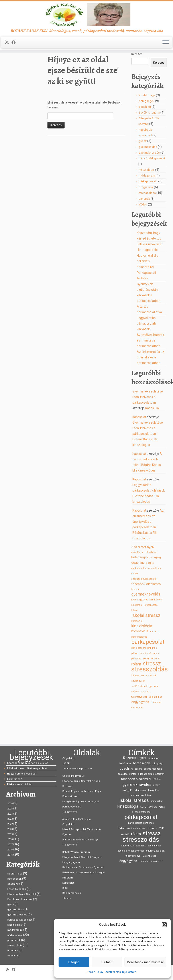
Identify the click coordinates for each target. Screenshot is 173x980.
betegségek (147, 128)
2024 (10, 814)
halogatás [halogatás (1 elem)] (137, 632)
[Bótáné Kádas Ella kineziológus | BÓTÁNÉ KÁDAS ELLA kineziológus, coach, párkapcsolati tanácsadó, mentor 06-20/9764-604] (86, 21)
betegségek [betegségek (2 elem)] (140, 584)
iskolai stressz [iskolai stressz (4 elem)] (146, 642)
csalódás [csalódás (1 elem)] (156, 595)
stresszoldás (147, 220)
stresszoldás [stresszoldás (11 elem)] (150, 696)
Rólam (67, 898)
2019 (10, 834)
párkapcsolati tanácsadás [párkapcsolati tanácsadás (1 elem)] (145, 680)
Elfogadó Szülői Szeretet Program (82, 857)
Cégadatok (69, 758)
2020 (10, 829)
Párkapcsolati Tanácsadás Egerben (83, 867)
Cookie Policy (95, 972)
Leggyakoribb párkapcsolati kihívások (146, 350)
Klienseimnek (71, 796)
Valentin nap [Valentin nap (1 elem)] (155, 724)
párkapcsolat (147, 208)
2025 (10, 809)
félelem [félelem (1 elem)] (135, 616)
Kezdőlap (13, 74)
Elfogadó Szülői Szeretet (22, 894)
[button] (164, 925)
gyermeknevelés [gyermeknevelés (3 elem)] (146, 621)
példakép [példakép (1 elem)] (136, 685)
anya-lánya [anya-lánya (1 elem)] (137, 579)
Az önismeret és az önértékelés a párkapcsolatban (150, 384)
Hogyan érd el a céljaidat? (22, 774)
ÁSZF (66, 763)
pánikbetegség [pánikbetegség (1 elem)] (139, 664)
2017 (10, 845)
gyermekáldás (148, 174)
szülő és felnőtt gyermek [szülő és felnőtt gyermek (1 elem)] (145, 713)
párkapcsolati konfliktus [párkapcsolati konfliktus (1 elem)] (144, 675)
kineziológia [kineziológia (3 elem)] (142, 653)
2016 (10, 850)
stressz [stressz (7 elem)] (152, 690)
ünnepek (144, 225)
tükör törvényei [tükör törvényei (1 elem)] (139, 724)
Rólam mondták (72, 893)
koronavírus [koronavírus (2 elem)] (140, 658)
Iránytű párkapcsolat (152, 185)
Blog (65, 888)
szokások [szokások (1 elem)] (151, 702)
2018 (10, 839)
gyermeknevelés (149, 179)
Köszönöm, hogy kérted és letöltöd (28, 763)
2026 (10, 804)
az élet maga (147, 122)
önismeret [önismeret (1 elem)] (156, 729)
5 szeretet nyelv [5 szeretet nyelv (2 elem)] (143, 574)
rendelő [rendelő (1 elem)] (155, 685)
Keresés (137, 81)
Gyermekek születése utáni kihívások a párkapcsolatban (148, 424)
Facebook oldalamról (20, 899)
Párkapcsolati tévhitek (20, 784)
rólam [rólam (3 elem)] (136, 691)
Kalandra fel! (146, 294)
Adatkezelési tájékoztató (121, 972)
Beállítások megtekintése (145, 962)
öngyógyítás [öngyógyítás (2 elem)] (140, 729)
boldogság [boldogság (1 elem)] (155, 584)
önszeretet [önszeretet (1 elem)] (137, 734)
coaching (145, 133)
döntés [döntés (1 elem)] (135, 600)
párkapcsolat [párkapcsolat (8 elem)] (148, 669)
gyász (143, 168)
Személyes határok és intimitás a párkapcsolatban (150, 367)
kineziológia (147, 196)
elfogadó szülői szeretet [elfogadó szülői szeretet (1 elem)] (144, 606)
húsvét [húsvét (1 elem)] (135, 637)
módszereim (147, 202)
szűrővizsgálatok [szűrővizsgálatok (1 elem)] (141, 718)
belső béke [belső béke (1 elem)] (151, 579)
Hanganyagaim (71, 862)
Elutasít (107, 962)
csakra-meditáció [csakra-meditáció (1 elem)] (140, 595)
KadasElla (152, 435)
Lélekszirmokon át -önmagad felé (27, 768)
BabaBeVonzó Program (76, 852)
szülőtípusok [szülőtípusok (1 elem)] (138, 708)
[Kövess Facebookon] (15, 56)
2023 (10, 819)
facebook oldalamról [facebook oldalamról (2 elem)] (146, 611)
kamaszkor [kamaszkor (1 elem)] (137, 648)
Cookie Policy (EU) (73, 776)
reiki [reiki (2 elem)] (146, 685)
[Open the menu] (166, 55)
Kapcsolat (139, 444)
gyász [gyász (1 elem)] (135, 626)
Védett (143, 231)
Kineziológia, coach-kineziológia (82, 791)
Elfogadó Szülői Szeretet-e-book (81, 781)
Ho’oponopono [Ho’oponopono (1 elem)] (150, 632)
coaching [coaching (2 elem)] (138, 589)
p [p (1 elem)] (159, 658)
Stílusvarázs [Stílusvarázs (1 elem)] (138, 702)
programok (146, 214)
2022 (10, 824)
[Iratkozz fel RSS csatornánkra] (8, 56)
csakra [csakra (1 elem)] (150, 590)
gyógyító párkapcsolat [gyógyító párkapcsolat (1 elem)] (151, 626)
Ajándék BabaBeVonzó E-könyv (80, 840)
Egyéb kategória (149, 139)
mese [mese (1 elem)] (153, 658)
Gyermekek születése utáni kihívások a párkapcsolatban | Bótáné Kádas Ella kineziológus (148, 460)
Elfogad (74, 962)
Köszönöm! (70, 812)
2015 (10, 855)
